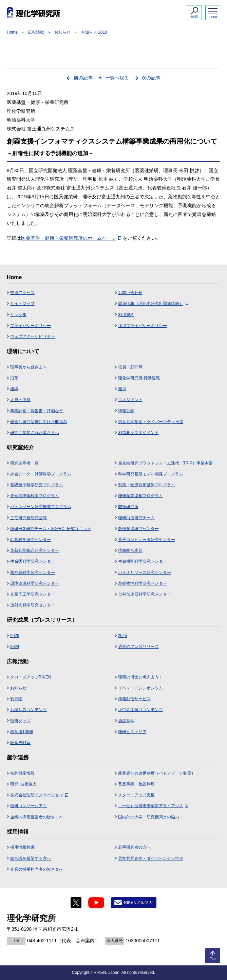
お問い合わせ (130, 293)
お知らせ (62, 32)
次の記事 (151, 78)
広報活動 (36, 32)
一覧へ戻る (117, 78)
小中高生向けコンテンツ (140, 710)
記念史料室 (20, 743)
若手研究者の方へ (134, 847)
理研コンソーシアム (29, 806)
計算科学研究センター (31, 540)
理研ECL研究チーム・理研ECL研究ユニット (51, 529)
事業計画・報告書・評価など (37, 411)
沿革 (14, 378)
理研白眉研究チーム (136, 518)
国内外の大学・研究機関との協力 (149, 817)
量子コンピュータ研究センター (147, 540)
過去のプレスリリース (138, 647)
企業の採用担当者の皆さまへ (37, 817)
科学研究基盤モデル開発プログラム (151, 474)
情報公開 (126, 411)
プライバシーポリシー (31, 326)
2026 (15, 636)
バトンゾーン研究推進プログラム (41, 507)
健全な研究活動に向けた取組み (39, 422)
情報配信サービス (134, 699)
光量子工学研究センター (33, 594)
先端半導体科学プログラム (35, 496)
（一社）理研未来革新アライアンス (153, 806)
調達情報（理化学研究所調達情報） (153, 304)
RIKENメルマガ (138, 903)
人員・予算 (20, 400)
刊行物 (16, 699)
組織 (14, 389)
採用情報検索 (22, 847)
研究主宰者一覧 (24, 463)
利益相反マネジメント (138, 433)
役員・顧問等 (130, 367)
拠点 (122, 389)
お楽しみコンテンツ (29, 710)
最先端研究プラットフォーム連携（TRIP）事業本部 (165, 463)
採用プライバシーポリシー (143, 326)
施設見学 (126, 721)
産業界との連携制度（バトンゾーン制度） (157, 773)
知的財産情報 (22, 773)
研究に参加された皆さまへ (35, 433)
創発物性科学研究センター (143, 583)
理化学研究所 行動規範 (139, 378)
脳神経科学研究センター (33, 573)
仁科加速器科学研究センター (145, 594)
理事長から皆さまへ (29, 367)
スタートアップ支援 (136, 795)
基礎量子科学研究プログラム (37, 485)
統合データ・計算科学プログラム (41, 474)
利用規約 (126, 315)
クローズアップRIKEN (31, 677)
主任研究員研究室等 (29, 518)
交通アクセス (22, 293)
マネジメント (130, 400)
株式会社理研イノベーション (39, 795)
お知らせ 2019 (94, 32)
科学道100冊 (22, 732)
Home (12, 32)
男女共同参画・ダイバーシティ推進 (151, 422)
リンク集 (18, 315)
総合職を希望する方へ (31, 858)
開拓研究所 (128, 507)
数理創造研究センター (138, 529)
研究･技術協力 (23, 784)
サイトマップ (22, 304)
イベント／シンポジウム (140, 688)
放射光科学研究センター (33, 605)
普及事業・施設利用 (136, 784)
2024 (15, 647)
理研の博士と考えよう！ (140, 677)
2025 (123, 636)
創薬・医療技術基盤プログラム (147, 485)
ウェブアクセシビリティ (33, 337)
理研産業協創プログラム (140, 496)
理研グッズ (20, 721)
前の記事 (83, 78)
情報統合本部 (130, 550)
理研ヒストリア (132, 732)
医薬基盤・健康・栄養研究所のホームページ (71, 238)
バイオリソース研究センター (145, 573)
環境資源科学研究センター (35, 583)
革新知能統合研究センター (35, 550)
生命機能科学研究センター (143, 561)
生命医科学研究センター (33, 561)
